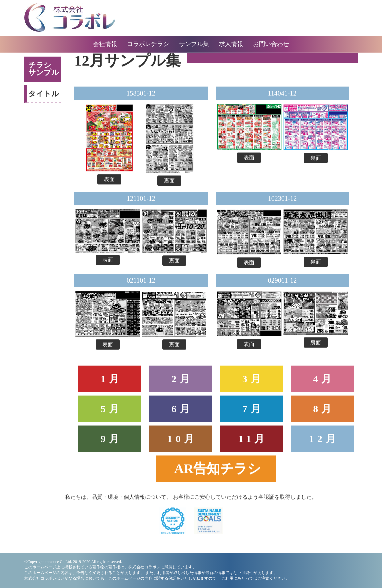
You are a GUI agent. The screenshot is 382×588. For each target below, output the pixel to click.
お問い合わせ (271, 44)
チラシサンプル (44, 69)
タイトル (44, 94)
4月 (324, 379)
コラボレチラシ (148, 44)
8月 (324, 409)
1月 (111, 379)
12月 (324, 439)
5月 (111, 409)
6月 (182, 409)
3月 (253, 379)
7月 (253, 409)
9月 (111, 439)
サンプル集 (194, 44)
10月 (182, 439)
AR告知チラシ (218, 469)
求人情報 (231, 44)
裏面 (169, 181)
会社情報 (105, 44)
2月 (182, 379)
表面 (109, 179)
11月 (253, 439)
